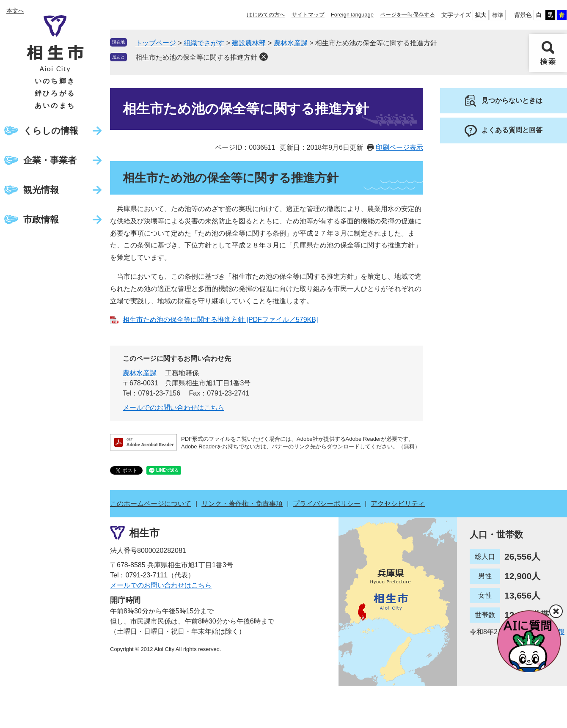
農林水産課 (291, 43)
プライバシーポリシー (327, 504)
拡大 (481, 15)
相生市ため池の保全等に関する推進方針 (196, 57)
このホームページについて (151, 504)
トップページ (156, 43)
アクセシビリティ (398, 504)
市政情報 (41, 219)
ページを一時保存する (407, 15)
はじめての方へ (266, 15)
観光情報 (41, 190)
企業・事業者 (50, 160)
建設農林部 (249, 43)
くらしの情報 (51, 130)
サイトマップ (308, 15)
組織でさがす (204, 43)
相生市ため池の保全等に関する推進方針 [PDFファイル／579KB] (220, 320)
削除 (264, 57)
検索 (548, 53)
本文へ (15, 11)
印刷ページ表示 (399, 147)
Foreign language (352, 15)
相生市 (144, 532)
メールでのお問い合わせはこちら (173, 408)
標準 (498, 15)
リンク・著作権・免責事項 (242, 504)
